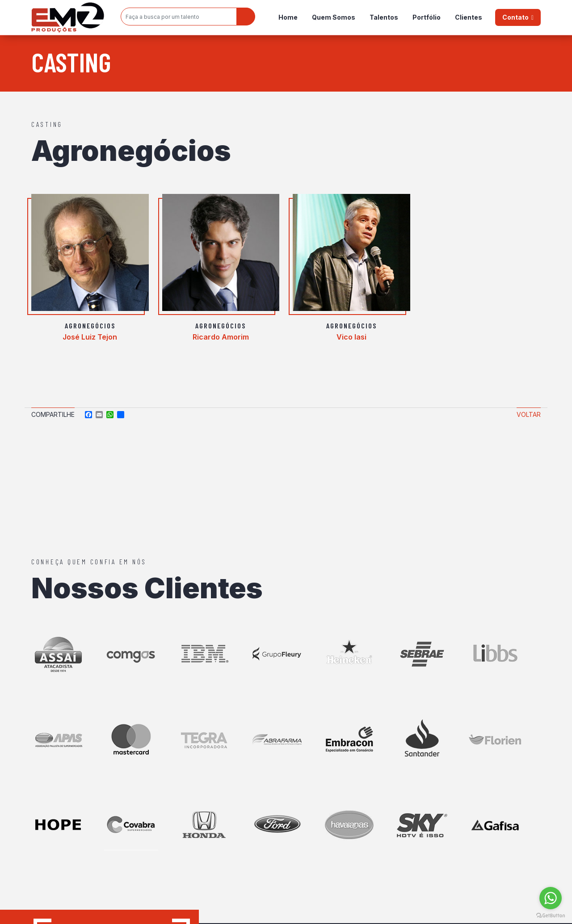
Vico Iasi (351, 337)
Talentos (384, 17)
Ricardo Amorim (221, 337)
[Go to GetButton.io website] (551, 915)
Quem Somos (334, 17)
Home (288, 17)
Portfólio (427, 17)
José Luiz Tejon (90, 337)
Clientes (469, 17)
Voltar (529, 414)
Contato (515, 17)
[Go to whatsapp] (551, 898)
